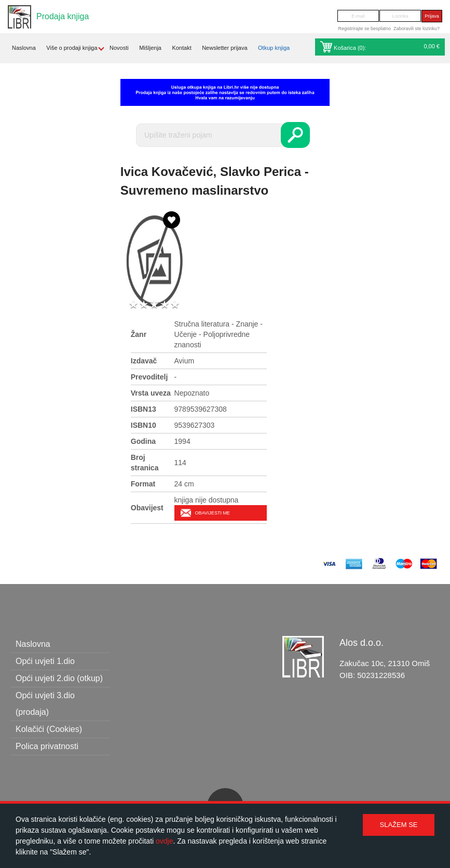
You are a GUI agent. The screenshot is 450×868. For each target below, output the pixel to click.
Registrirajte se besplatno (364, 29)
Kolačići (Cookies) (49, 729)
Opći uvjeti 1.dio (45, 661)
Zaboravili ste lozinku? (417, 29)
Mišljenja (150, 48)
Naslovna (24, 48)
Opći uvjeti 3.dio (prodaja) (45, 704)
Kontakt (181, 48)
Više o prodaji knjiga (72, 48)
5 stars (175, 305)
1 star (133, 305)
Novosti (119, 48)
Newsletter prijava (224, 48)
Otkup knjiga (274, 48)
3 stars (154, 305)
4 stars (165, 305)
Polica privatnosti (47, 746)
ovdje (164, 841)
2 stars (144, 305)
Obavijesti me (213, 513)
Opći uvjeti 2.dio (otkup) (59, 678)
